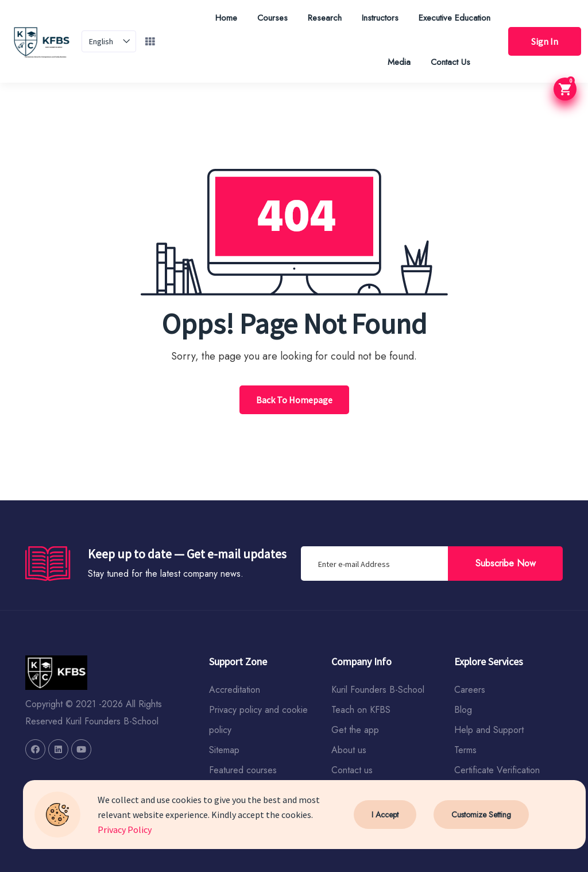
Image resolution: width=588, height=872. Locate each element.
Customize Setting (481, 815)
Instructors (380, 18)
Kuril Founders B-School (378, 690)
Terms (465, 750)
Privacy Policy (125, 829)
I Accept (385, 815)
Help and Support (489, 730)
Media (399, 62)
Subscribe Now (506, 563)
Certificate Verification (497, 770)
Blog (463, 710)
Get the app (355, 730)
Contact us (352, 770)
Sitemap (224, 750)
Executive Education (454, 18)
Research (325, 18)
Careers (470, 690)
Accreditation (235, 690)
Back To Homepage (294, 400)
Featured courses (243, 770)
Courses (272, 18)
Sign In (545, 41)
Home (226, 18)
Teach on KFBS (361, 710)
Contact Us (450, 62)
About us (349, 750)
